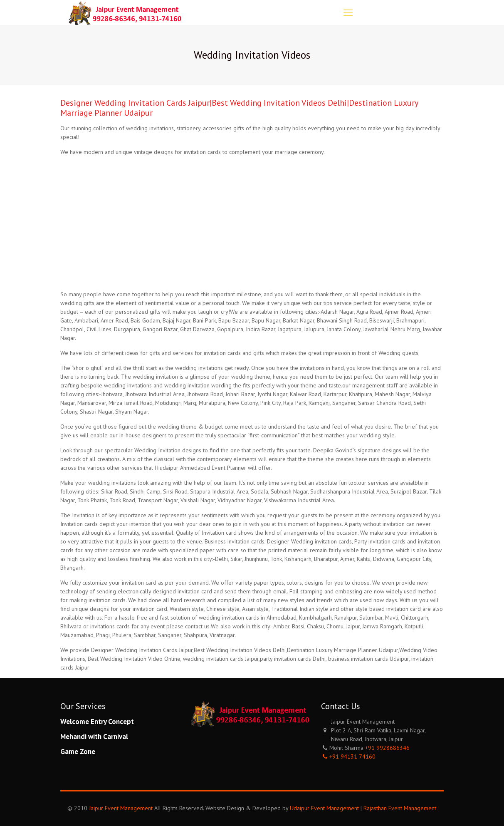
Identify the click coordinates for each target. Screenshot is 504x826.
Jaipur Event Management (121, 808)
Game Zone (78, 752)
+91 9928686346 (387, 748)
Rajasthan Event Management (400, 808)
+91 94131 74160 (352, 757)
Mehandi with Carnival (94, 737)
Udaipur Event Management (324, 808)
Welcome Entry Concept (97, 722)
